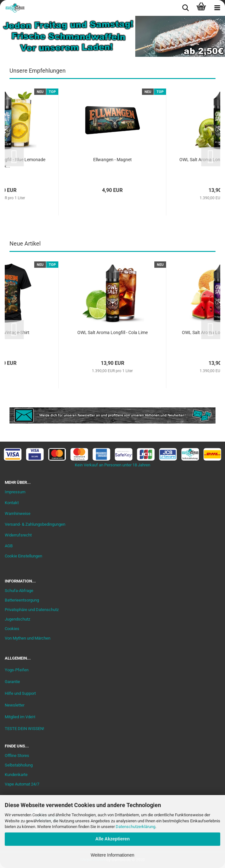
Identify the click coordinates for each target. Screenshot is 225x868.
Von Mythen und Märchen (28, 638)
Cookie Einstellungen (23, 556)
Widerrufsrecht (18, 535)
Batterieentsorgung (22, 600)
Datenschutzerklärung (135, 827)
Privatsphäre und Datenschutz (32, 610)
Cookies (12, 629)
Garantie (12, 682)
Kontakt (12, 503)
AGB (9, 546)
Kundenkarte (16, 775)
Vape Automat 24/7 (22, 784)
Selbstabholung (19, 765)
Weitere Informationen (112, 855)
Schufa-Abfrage (19, 591)
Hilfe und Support (20, 693)
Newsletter (15, 705)
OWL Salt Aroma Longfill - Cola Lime (113, 332)
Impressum (15, 492)
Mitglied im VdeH (20, 717)
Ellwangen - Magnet (113, 160)
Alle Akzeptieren (113, 839)
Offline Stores (17, 756)
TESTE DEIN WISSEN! (24, 729)
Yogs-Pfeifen (17, 670)
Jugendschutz (17, 619)
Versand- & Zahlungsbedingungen (35, 524)
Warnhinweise (18, 513)
